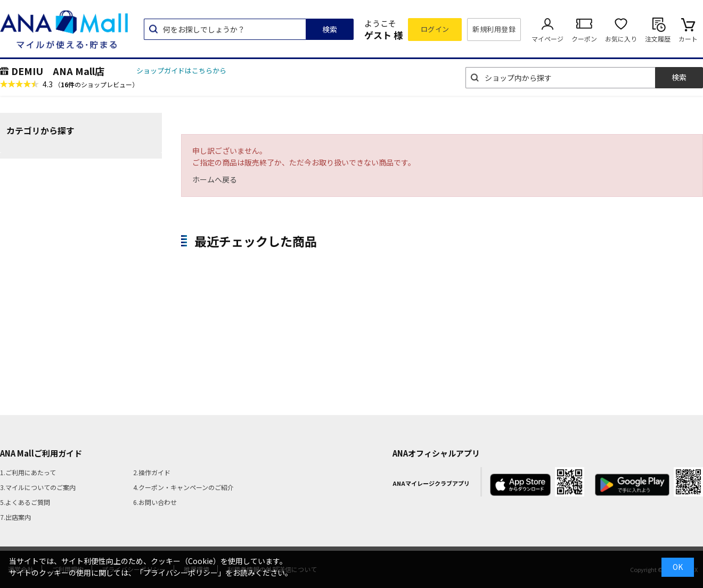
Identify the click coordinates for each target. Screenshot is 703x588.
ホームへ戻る (215, 179)
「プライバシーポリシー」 (181, 573)
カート (688, 39)
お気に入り (621, 39)
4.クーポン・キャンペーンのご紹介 (183, 487)
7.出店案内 (15, 517)
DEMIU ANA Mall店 (58, 71)
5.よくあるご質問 (25, 502)
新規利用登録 (494, 29)
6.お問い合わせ (155, 502)
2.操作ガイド (152, 472)
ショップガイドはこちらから (181, 71)
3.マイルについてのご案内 (38, 487)
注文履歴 (658, 39)
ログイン (435, 29)
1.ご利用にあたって (28, 472)
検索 (330, 29)
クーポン (584, 39)
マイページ (547, 39)
